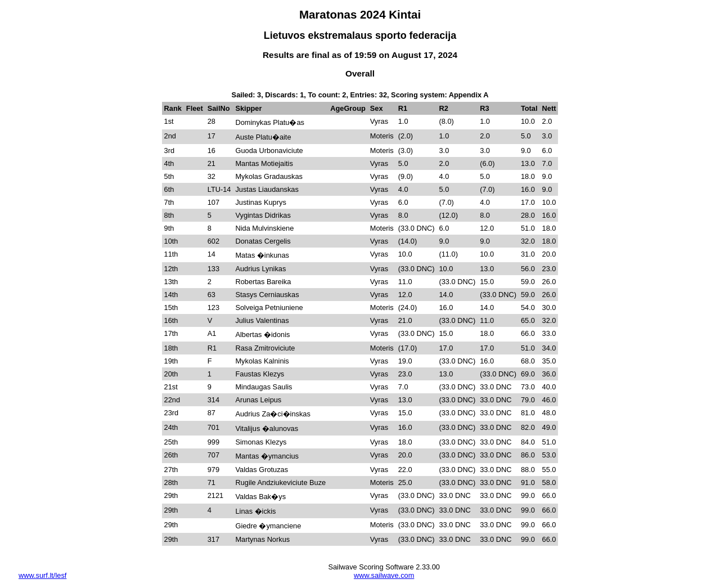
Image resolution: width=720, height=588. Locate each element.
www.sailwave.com (384, 575)
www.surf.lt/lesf (42, 575)
